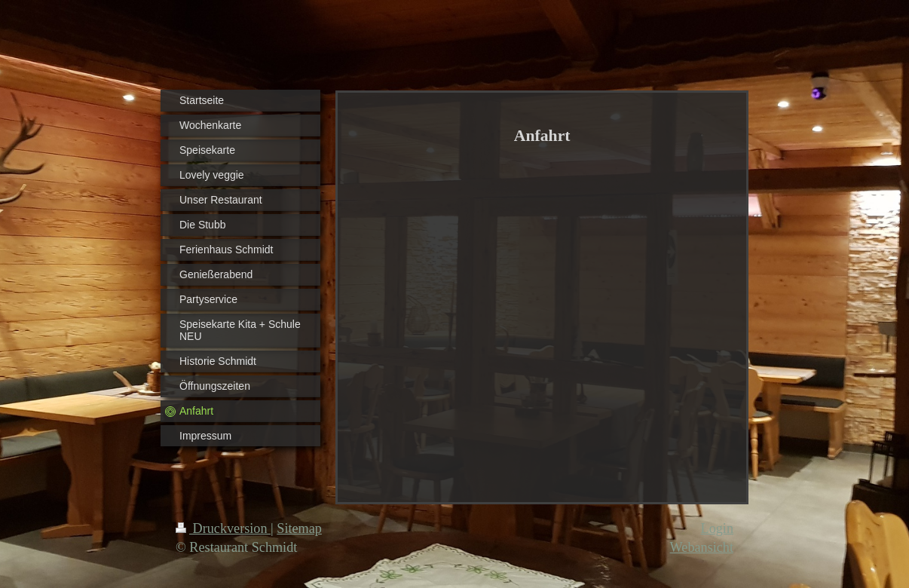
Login (717, 528)
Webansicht (702, 547)
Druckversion (223, 528)
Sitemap (299, 528)
